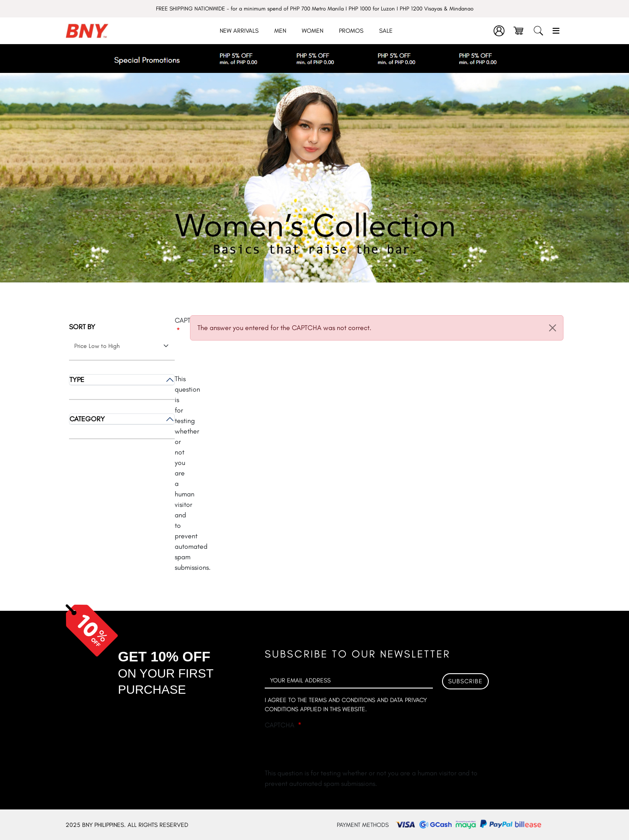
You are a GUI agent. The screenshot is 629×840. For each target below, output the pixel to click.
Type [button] (77, 380)
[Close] (553, 328)
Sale (386, 31)
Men (280, 31)
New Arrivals (239, 31)
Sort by (82, 327)
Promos (351, 31)
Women (313, 31)
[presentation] (331, 751)
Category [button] (87, 419)
